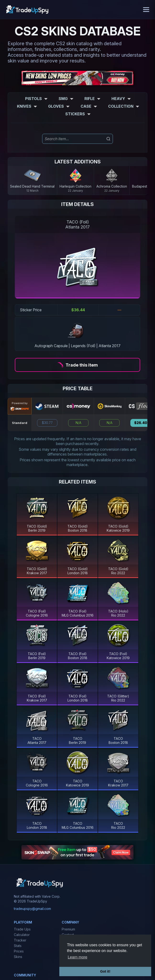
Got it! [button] (105, 971)
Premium (68, 929)
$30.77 (47, 423)
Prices (19, 951)
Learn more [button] (77, 957)
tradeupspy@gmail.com (32, 909)
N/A (78, 423)
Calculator (22, 935)
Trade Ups (22, 929)
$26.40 (141, 423)
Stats (18, 946)
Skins (18, 957)
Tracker (20, 940)
